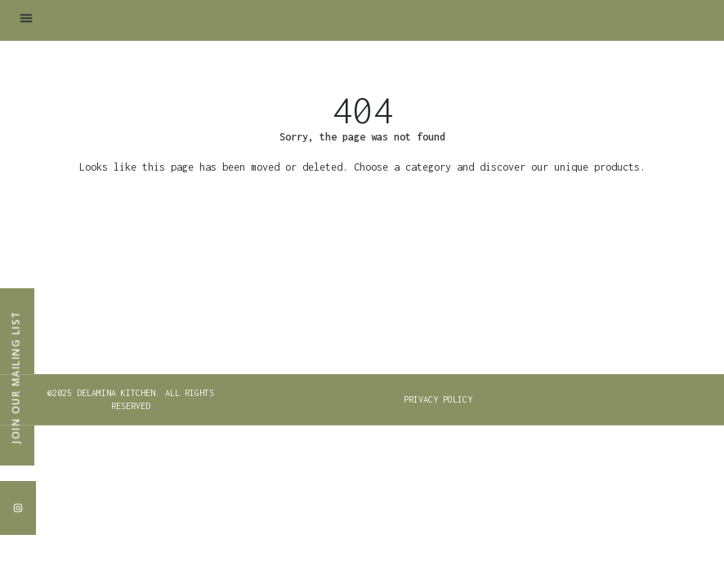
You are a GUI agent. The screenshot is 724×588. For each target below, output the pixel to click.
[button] (26, 18)
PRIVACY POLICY (438, 399)
